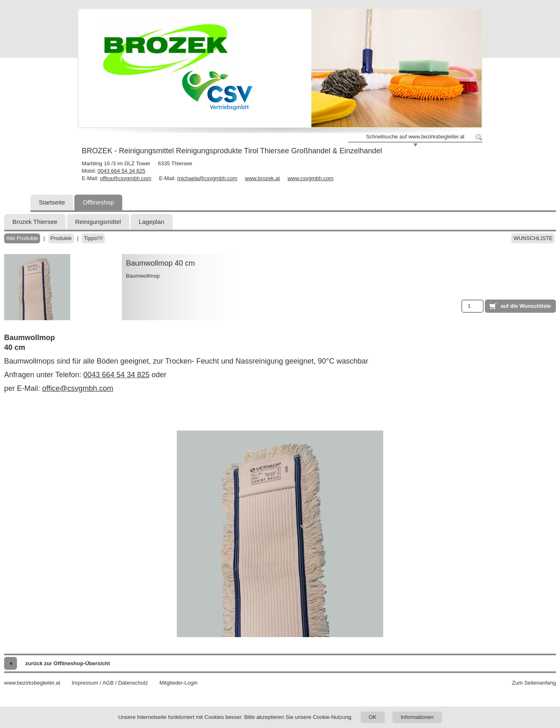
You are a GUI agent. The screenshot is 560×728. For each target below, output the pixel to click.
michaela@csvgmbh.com (207, 178)
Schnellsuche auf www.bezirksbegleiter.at (415, 137)
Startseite (52, 202)
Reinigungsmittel (98, 222)
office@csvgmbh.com (126, 178)
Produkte (61, 238)
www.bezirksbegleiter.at (32, 683)
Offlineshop (98, 202)
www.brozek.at (262, 178)
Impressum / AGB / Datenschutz (110, 683)
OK (373, 717)
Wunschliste (533, 238)
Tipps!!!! (93, 238)
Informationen (417, 717)
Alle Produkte (22, 238)
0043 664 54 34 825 (121, 171)
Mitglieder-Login (179, 683)
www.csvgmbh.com (310, 178)
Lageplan (152, 222)
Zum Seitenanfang (534, 683)
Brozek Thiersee (35, 222)
